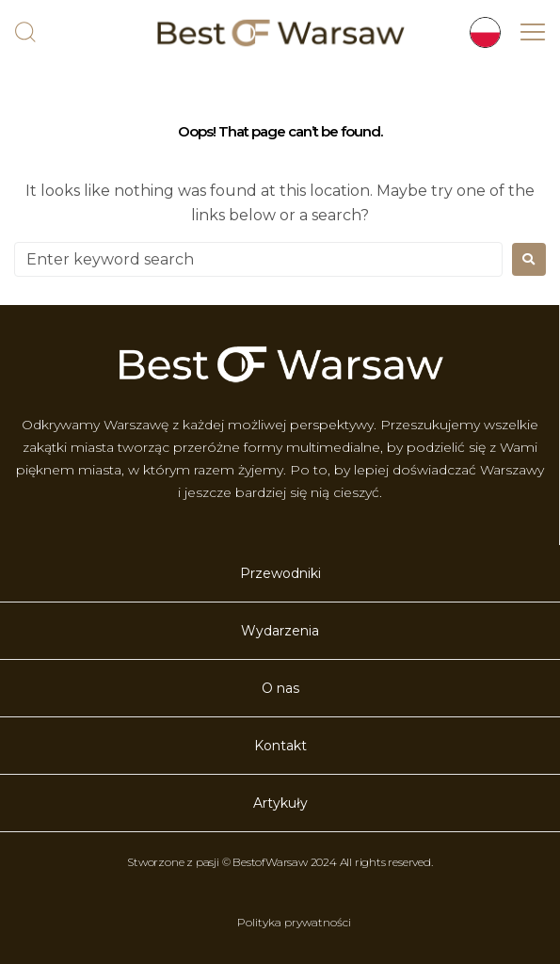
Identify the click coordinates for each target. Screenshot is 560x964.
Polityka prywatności (294, 922)
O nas (280, 688)
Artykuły (280, 803)
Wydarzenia (280, 631)
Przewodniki (280, 573)
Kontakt (280, 746)
